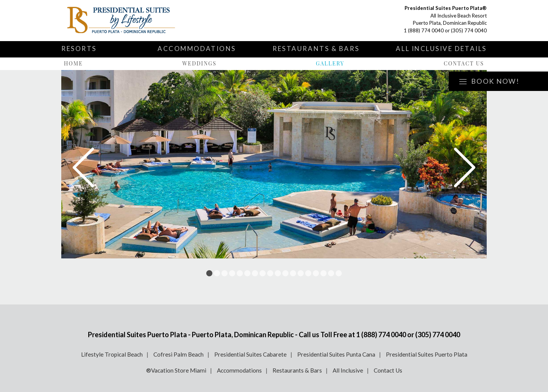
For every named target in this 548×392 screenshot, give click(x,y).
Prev (83, 167)
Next (465, 167)
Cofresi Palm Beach (178, 354)
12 (293, 273)
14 (308, 273)
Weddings (199, 63)
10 (278, 273)
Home (73, 63)
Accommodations (197, 49)
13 (301, 273)
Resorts (79, 49)
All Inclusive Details (441, 49)
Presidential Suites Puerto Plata (427, 354)
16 (323, 273)
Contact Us (464, 63)
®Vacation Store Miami (176, 370)
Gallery (330, 63)
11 (285, 273)
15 (316, 273)
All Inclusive (348, 370)
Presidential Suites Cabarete (250, 354)
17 (331, 273)
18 (339, 273)
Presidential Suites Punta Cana (336, 354)
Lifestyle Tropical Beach (112, 354)
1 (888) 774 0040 (424, 30)
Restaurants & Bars (316, 49)
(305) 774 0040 (469, 30)
